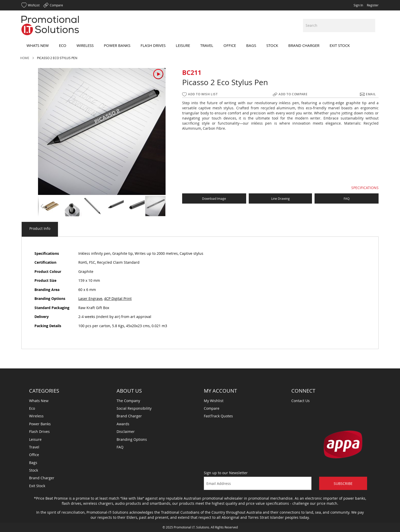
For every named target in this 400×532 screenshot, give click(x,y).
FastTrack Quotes (218, 416)
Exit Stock (37, 486)
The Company (128, 401)
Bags (33, 463)
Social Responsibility (134, 408)
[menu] (200, 45)
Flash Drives (39, 431)
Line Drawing (280, 198)
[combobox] (339, 25)
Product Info (40, 228)
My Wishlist (214, 401)
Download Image (214, 198)
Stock (34, 470)
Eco (32, 408)
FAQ (347, 198)
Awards (123, 424)
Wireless (36, 416)
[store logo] (50, 25)
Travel (34, 447)
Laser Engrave (90, 298)
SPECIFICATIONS (365, 188)
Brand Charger (42, 478)
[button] (42, 206)
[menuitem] (38, 45)
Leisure (35, 439)
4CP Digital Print (118, 298)
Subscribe (343, 483)
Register (373, 5)
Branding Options (132, 439)
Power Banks (40, 424)
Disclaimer (126, 431)
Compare (212, 408)
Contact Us (301, 401)
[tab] (40, 229)
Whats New (39, 401)
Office (34, 455)
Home (25, 58)
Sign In (358, 5)
